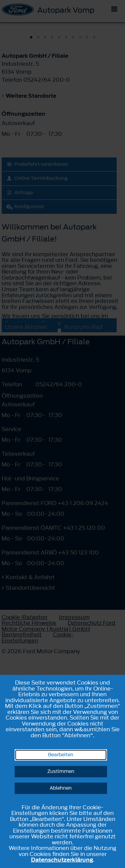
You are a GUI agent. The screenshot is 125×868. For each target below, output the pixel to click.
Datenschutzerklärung (62, 860)
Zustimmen (61, 771)
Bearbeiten (61, 755)
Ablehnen (61, 788)
